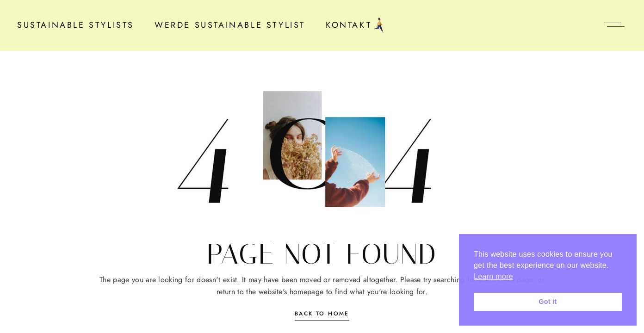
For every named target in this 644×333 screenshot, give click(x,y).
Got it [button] (548, 302)
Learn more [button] (493, 276)
